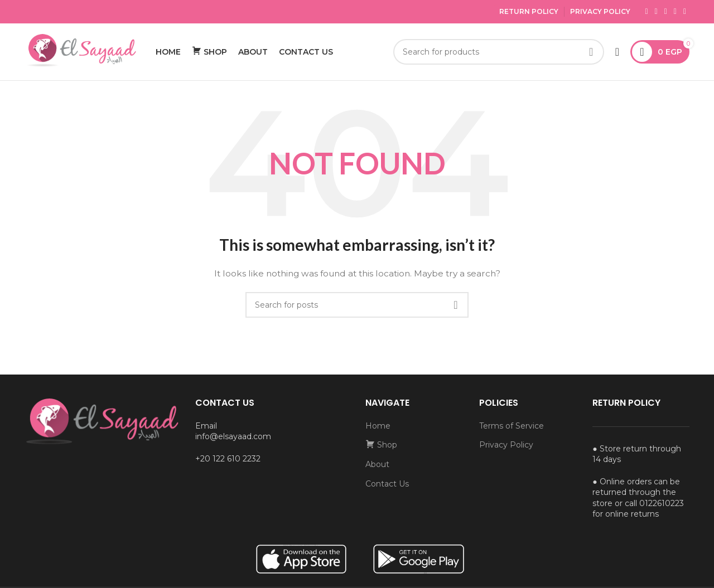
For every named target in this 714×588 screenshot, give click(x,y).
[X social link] (656, 12)
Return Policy (529, 11)
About (377, 465)
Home (378, 427)
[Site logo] (80, 52)
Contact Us (387, 485)
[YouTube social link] (675, 12)
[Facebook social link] (646, 12)
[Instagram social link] (666, 12)
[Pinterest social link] (685, 12)
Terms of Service (512, 427)
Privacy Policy (600, 11)
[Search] (499, 52)
